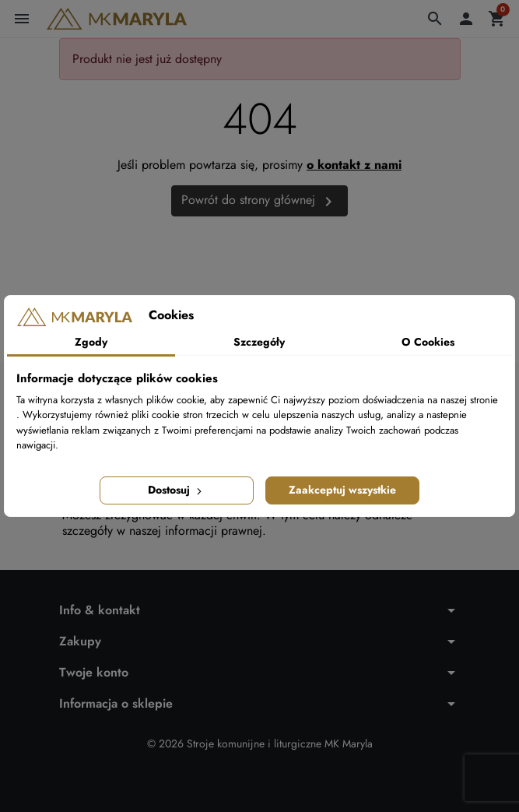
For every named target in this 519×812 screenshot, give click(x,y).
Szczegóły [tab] (259, 342)
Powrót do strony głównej (259, 200)
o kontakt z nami (354, 165)
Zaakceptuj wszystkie (342, 490)
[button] (435, 19)
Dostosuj (176, 490)
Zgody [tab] (91, 342)
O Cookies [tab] (428, 342)
